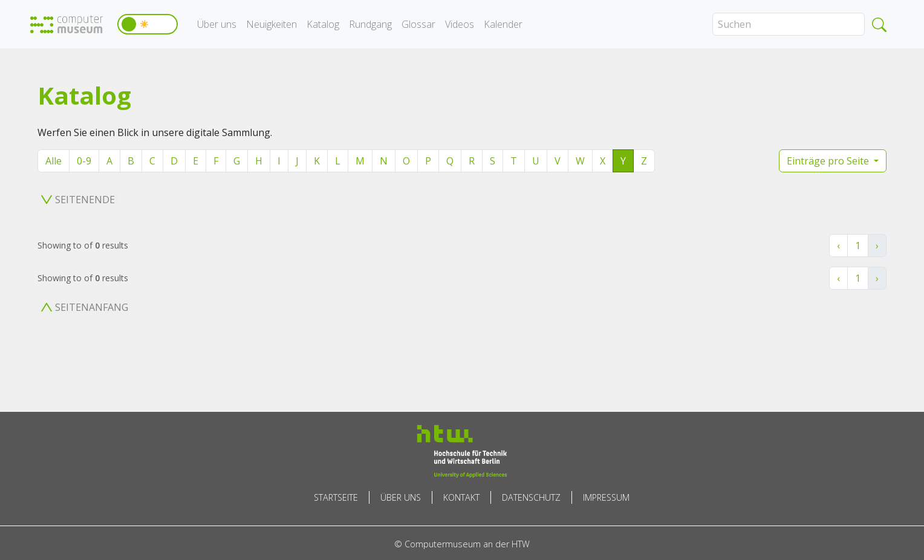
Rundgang (370, 24)
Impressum (606, 497)
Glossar (418, 24)
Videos (460, 24)
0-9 (84, 161)
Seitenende (78, 200)
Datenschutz (531, 497)
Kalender (503, 24)
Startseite (336, 497)
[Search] (789, 24)
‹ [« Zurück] (838, 246)
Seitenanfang (85, 307)
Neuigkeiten (272, 24)
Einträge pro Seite (829, 161)
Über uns (217, 24)
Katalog (323, 24)
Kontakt (461, 497)
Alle (54, 161)
